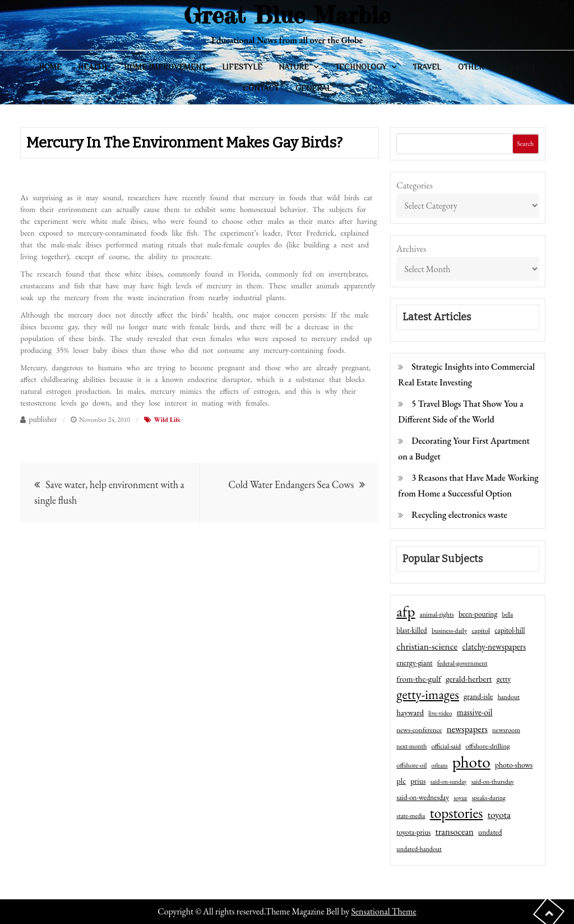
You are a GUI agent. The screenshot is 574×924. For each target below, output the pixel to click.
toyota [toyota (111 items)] (499, 815)
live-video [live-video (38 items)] (440, 713)
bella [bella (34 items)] (508, 614)
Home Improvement (165, 67)
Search (525, 144)
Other (471, 67)
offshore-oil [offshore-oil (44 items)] (411, 765)
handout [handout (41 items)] (509, 697)
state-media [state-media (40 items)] (411, 816)
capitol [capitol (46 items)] (481, 630)
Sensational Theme (383, 911)
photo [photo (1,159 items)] (471, 762)
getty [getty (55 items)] (504, 679)
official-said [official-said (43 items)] (446, 746)
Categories (415, 185)
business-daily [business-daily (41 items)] (449, 631)
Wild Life (168, 420)
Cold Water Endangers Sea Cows (291, 484)
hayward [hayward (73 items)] (410, 712)
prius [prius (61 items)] (418, 781)
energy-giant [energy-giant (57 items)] (414, 663)
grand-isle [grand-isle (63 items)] (478, 696)
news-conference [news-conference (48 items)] (419, 730)
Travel (427, 67)
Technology (361, 67)
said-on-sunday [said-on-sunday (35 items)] (449, 782)
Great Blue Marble (287, 15)
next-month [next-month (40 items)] (411, 746)
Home (50, 67)
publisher (43, 419)
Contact (261, 88)
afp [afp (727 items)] (406, 612)
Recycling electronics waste (459, 515)
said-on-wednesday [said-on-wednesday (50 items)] (423, 797)
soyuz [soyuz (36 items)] (460, 798)
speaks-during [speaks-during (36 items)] (489, 798)
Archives (411, 249)
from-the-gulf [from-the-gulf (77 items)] (418, 679)
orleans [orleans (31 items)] (440, 765)
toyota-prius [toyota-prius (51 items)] (413, 832)
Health (92, 67)
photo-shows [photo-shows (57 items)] (514, 765)
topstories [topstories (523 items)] (457, 813)
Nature (294, 67)
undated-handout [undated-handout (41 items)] (419, 849)
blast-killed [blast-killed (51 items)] (411, 630)
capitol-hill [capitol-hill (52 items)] (510, 630)
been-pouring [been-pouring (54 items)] (478, 614)
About (522, 67)
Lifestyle (242, 67)
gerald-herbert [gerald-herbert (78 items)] (469, 679)
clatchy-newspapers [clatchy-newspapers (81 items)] (494, 647)
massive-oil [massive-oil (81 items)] (475, 712)
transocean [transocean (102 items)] (455, 831)
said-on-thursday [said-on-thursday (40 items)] (493, 782)
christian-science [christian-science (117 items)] (427, 646)
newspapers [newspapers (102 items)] (467, 729)
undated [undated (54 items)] (490, 832)
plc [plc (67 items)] (401, 781)
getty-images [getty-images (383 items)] (428, 695)
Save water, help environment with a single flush (109, 492)
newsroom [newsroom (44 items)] (506, 730)
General (313, 88)
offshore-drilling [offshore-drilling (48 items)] (487, 746)
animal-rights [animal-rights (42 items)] (437, 614)
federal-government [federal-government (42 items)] (462, 663)
